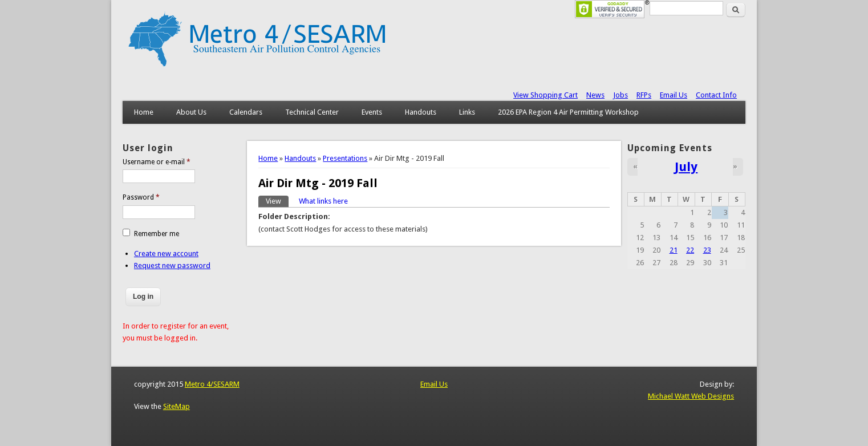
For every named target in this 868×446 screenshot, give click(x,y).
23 (707, 250)
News (595, 95)
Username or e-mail (157, 162)
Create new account (166, 254)
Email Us (674, 95)
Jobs (620, 95)
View (277, 200)
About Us (191, 112)
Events (372, 112)
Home (144, 112)
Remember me (157, 234)
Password (141, 197)
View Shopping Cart (545, 95)
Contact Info (716, 95)
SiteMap (177, 406)
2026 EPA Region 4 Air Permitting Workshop (568, 112)
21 (674, 250)
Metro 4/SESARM (212, 384)
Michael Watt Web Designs (691, 396)
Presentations (345, 158)
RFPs (644, 95)
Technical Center (312, 112)
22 (690, 250)
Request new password (172, 265)
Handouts (421, 112)
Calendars (246, 112)
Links (467, 112)
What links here (323, 201)
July (686, 167)
